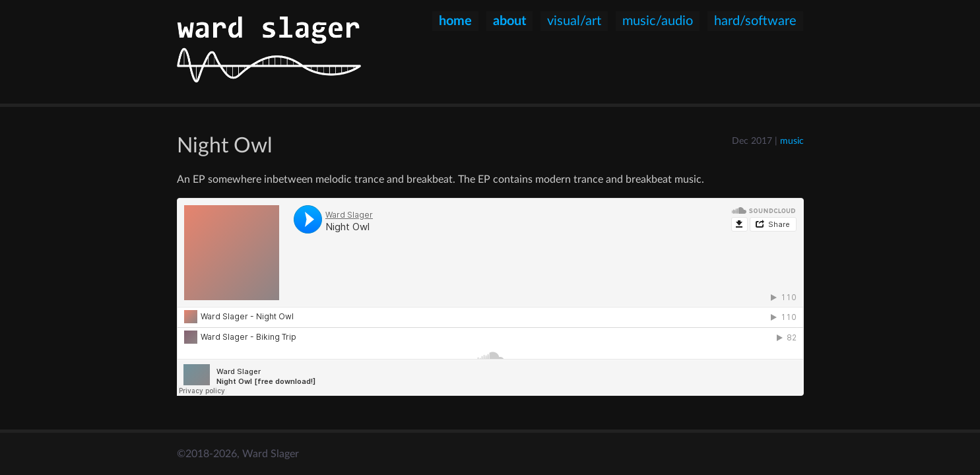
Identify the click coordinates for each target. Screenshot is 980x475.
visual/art (574, 21)
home (455, 21)
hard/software (755, 21)
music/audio (658, 21)
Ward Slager (271, 454)
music (792, 141)
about (509, 21)
